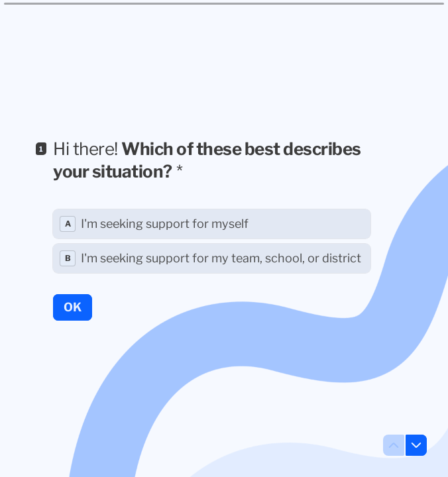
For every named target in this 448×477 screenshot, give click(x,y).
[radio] (212, 224)
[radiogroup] (212, 241)
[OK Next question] (73, 307)
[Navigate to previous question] (394, 445)
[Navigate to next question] (416, 445)
